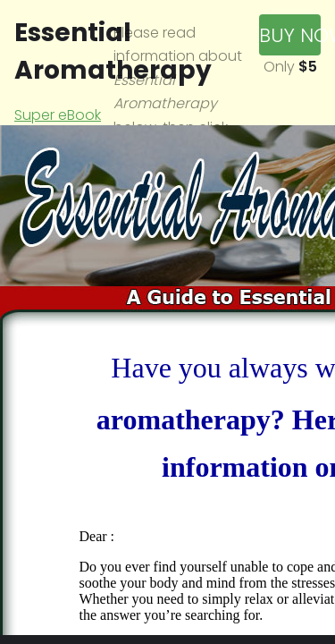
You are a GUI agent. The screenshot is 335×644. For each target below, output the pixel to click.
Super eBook (58, 115)
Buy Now (290, 35)
